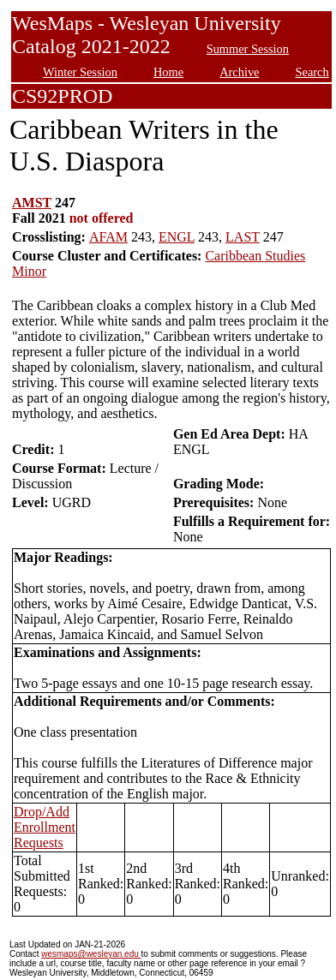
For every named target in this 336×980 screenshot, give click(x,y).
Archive (239, 72)
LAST (243, 237)
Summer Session (248, 49)
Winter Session (80, 72)
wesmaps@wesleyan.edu (91, 954)
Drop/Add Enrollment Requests (45, 827)
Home (168, 72)
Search (312, 72)
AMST (32, 203)
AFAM (108, 237)
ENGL (177, 237)
